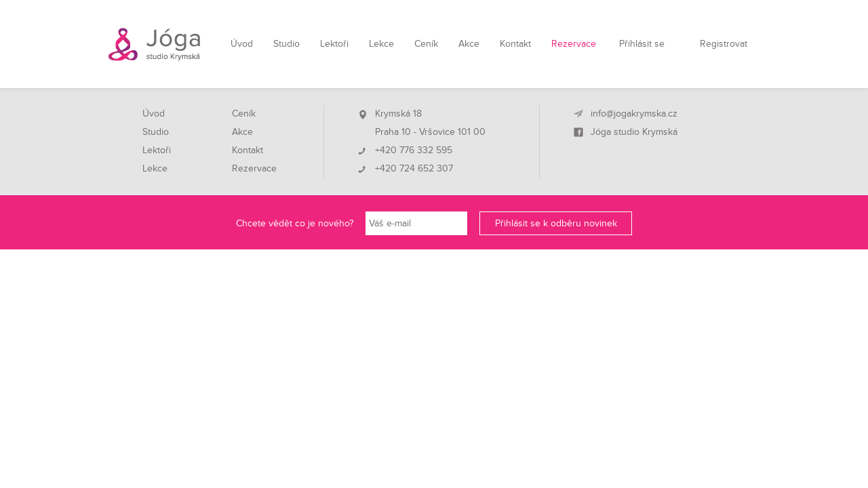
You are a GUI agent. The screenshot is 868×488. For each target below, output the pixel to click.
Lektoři (334, 44)
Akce (469, 44)
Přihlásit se (642, 44)
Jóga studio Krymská (634, 132)
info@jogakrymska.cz (634, 114)
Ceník (426, 44)
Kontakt (515, 44)
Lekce (381, 44)
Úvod (242, 44)
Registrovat (724, 44)
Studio (287, 44)
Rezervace (574, 44)
